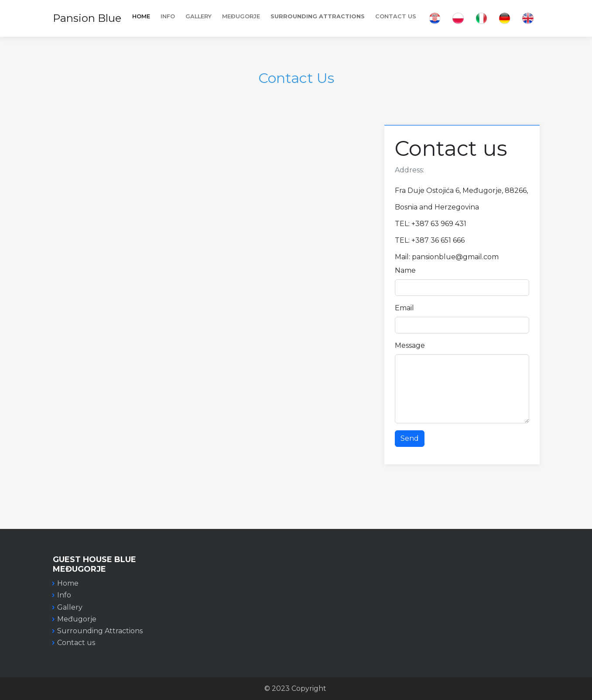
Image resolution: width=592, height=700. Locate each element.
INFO (168, 16)
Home (141, 16)
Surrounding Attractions (100, 631)
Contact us (76, 643)
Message (410, 345)
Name (405, 270)
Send (410, 438)
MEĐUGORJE (241, 16)
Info (64, 595)
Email (404, 308)
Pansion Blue (87, 18)
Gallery (198, 16)
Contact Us (396, 16)
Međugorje (77, 619)
